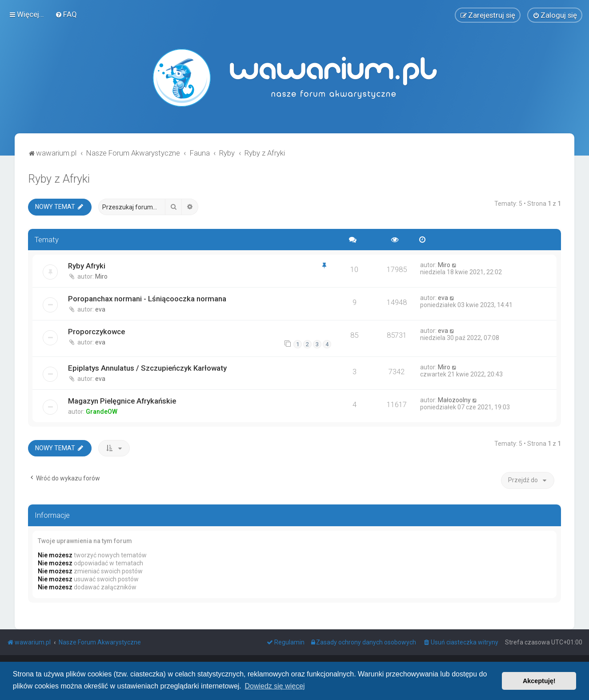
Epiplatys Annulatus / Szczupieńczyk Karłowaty (147, 368)
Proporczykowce (96, 332)
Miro (101, 276)
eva (100, 309)
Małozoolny (454, 400)
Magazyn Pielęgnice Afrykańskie (122, 401)
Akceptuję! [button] (539, 681)
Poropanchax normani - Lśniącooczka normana (147, 299)
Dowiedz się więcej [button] (274, 686)
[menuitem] (66, 14)
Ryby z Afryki (59, 179)
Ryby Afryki (87, 266)
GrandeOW (102, 412)
